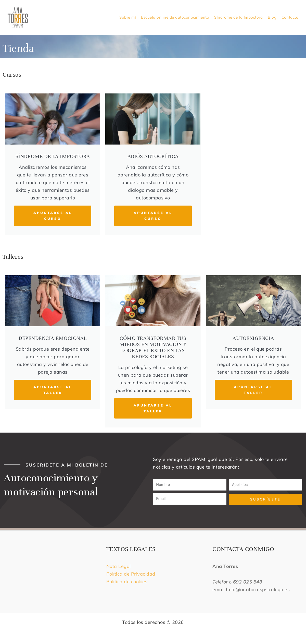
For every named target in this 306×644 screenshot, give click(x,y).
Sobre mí (128, 17)
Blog (272, 17)
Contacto (290, 17)
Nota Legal (119, 566)
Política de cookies (127, 582)
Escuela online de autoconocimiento (175, 17)
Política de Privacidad (131, 574)
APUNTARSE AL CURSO (53, 216)
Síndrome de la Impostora (238, 17)
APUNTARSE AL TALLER (53, 390)
